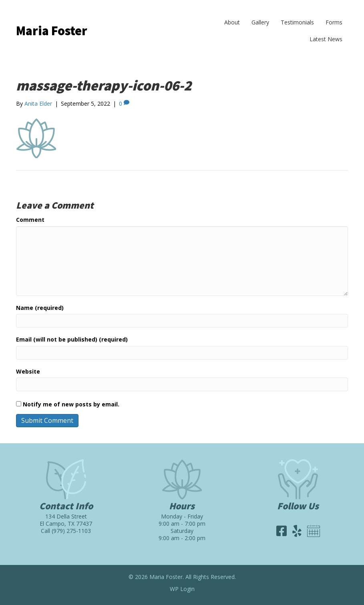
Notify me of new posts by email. (71, 404)
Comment (30, 220)
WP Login (182, 589)
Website (28, 371)
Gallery (260, 22)
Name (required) (40, 308)
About (232, 22)
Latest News (326, 39)
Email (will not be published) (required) (72, 339)
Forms (334, 22)
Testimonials (297, 22)
